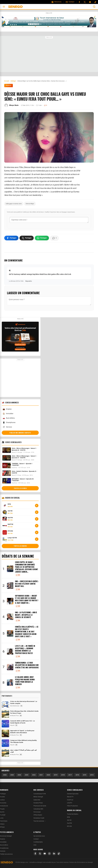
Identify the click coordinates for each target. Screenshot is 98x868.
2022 (34, 775)
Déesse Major (30, 204)
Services (7, 427)
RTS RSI (69, 826)
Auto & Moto (9, 418)
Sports (2, 812)
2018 (63, 775)
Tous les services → (40, 821)
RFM (68, 817)
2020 (48, 775)
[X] (40, 854)
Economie (3, 803)
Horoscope (37, 812)
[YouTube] (90, 2)
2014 (92, 775)
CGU (35, 845)
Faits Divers (4, 821)
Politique (3, 794)
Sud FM (69, 823)
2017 (70, 775)
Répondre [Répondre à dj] (29, 281)
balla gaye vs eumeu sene (14, 204)
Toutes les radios (20, 546)
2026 (5, 775)
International (4, 806)
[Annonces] (56, 2)
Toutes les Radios (73, 814)
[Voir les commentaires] (54, 238)
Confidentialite (38, 842)
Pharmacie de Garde (40, 806)
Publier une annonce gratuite (20, 433)
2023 (27, 775)
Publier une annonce (6, 854)
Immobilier (8, 414)
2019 (56, 775)
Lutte (2, 818)
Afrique (2, 827)
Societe (2, 797)
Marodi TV (70, 797)
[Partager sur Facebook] (11, 238)
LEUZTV (70, 803)
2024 (19, 775)
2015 (85, 775)
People (9, 85)
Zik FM (69, 820)
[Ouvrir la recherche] (94, 7)
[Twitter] (85, 2)
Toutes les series (20, 488)
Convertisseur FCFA (40, 794)
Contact (36, 839)
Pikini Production (72, 806)
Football (3, 815)
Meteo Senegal (38, 797)
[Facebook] (79, 2)
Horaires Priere (38, 803)
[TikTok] (59, 854)
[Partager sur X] (27, 238)
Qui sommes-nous (39, 836)
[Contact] (70, 2)
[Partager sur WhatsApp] (42, 238)
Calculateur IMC (38, 809)
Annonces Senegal (6, 836)
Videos (2, 824)
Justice (2, 800)
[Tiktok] (95, 2)
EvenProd (70, 800)
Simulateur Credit (39, 818)
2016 (77, 775)
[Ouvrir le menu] (4, 7)
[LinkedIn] (54, 854)
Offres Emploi (38, 815)
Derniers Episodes (73, 794)
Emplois (7, 409)
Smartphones (9, 423)
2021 (41, 775)
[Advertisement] (49, 54)
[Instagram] (49, 854)
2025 (12, 775)
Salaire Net (37, 800)
